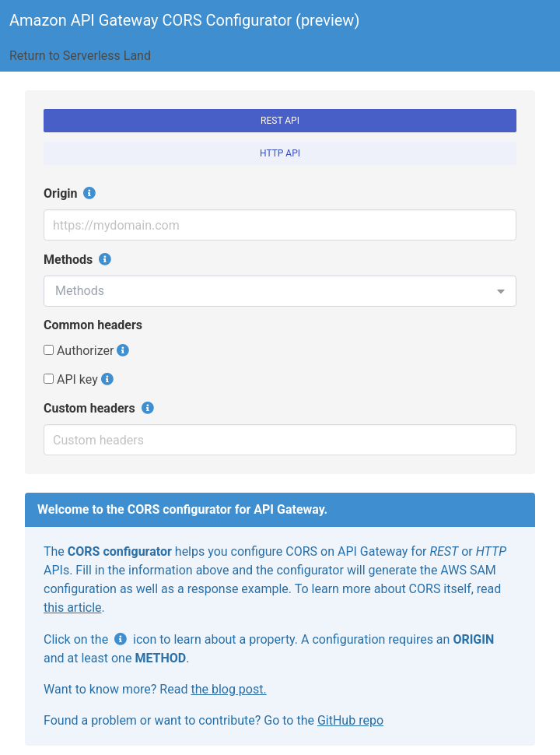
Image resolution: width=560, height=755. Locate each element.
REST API (280, 121)
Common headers (93, 325)
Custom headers (100, 408)
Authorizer (79, 351)
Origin (71, 193)
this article (73, 608)
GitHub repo (350, 720)
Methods (79, 259)
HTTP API (280, 153)
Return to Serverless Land (80, 56)
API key (71, 379)
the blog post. (228, 689)
